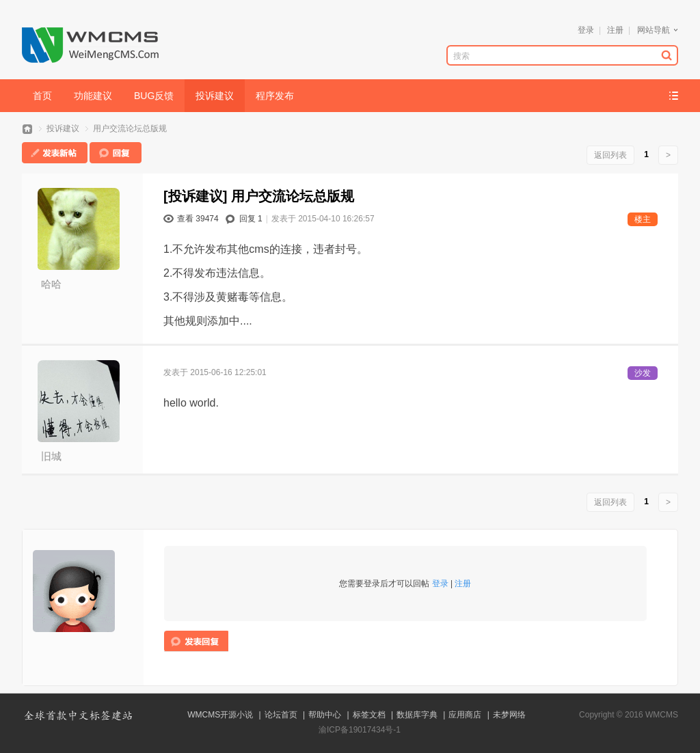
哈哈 (51, 284)
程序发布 (275, 96)
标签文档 (369, 715)
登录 (586, 30)
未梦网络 (509, 715)
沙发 (643, 373)
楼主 (643, 219)
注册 (615, 30)
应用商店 (465, 715)
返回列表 (610, 155)
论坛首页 (281, 715)
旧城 (51, 456)
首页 (42, 96)
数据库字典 (417, 715)
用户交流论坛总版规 (130, 128)
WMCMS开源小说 (220, 715)
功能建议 (93, 96)
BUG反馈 (154, 96)
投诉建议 (215, 96)
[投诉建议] (195, 196)
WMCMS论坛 (27, 129)
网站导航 (654, 30)
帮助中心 (325, 715)
